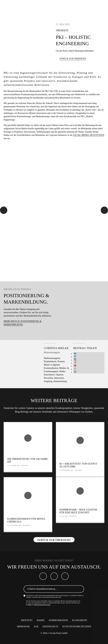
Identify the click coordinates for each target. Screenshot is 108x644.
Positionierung (27, 94)
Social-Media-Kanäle (24, 129)
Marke (41, 620)
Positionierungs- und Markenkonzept (33, 116)
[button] (75, 354)
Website (55, 125)
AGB (30, 605)
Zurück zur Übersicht (73, 59)
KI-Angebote (80, 620)
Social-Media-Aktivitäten (89, 135)
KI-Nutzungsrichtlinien (77, 627)
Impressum (23, 627)
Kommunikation (58, 620)
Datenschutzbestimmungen (42, 605)
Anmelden (81, 589)
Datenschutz (50, 627)
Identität (21, 125)
